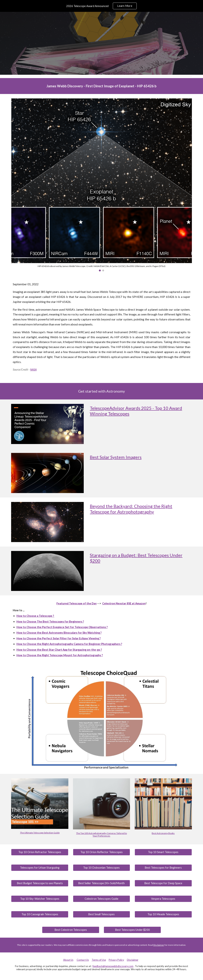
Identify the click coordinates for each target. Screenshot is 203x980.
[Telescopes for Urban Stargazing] (40, 868)
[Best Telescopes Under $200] (132, 930)
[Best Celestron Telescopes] (71, 930)
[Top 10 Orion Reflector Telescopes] (101, 852)
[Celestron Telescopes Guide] (101, 899)
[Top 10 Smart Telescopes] (163, 852)
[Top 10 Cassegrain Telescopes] (40, 914)
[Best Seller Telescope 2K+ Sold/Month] (101, 883)
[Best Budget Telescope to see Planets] (40, 883)
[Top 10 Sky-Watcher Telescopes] (40, 899)
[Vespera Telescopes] (163, 899)
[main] (102, 86)
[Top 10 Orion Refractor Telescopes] (40, 852)
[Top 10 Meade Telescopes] (163, 914)
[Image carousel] (102, 185)
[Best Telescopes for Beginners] (163, 868)
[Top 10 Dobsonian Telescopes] (101, 868)
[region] (101, 6)
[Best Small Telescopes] (101, 914)
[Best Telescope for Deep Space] (163, 883)
